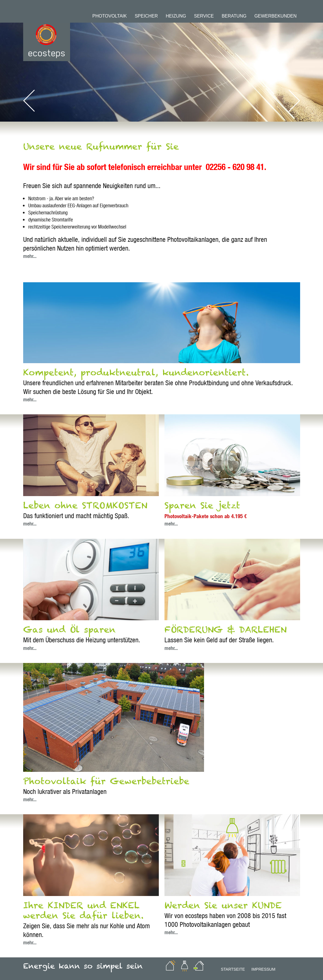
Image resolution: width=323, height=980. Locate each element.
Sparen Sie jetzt (202, 508)
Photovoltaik (110, 16)
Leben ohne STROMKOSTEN (85, 508)
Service (204, 16)
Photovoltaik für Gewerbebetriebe (106, 784)
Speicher (146, 16)
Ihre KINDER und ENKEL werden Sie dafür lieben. (83, 913)
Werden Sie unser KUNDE (223, 908)
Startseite (233, 969)
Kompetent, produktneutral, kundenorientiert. (136, 375)
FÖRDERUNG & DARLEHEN (226, 632)
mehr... (30, 256)
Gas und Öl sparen (69, 632)
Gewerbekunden (275, 16)
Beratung (234, 16)
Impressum (264, 969)
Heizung (176, 16)
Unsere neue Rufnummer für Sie (101, 149)
